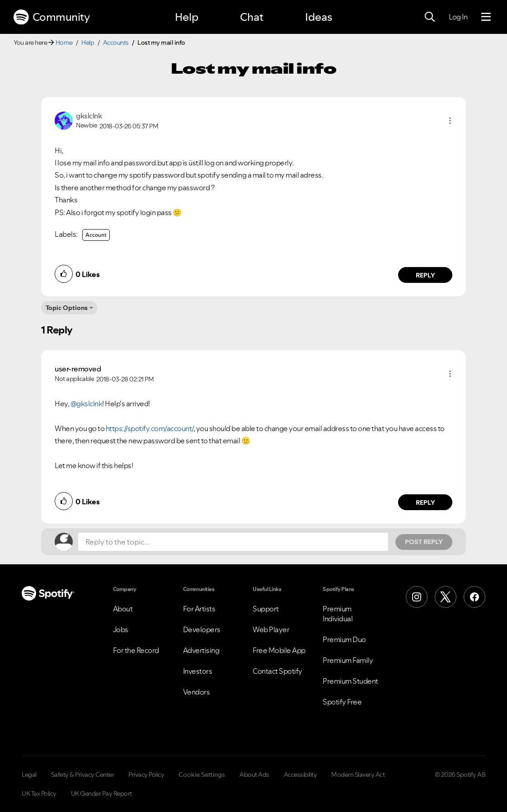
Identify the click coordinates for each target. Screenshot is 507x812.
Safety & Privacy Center (83, 774)
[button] (450, 121)
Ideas (319, 17)
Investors (198, 671)
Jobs (121, 629)
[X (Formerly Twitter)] (446, 597)
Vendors (197, 692)
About (123, 609)
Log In (458, 17)
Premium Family (348, 660)
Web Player (271, 629)
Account (96, 235)
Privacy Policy (146, 774)
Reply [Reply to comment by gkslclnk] (425, 275)
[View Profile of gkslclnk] (89, 116)
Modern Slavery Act (358, 774)
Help (187, 17)
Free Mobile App (279, 650)
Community (52, 17)
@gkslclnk (87, 404)
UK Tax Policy (39, 793)
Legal (29, 774)
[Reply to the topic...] (233, 542)
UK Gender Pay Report (101, 793)
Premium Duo (344, 639)
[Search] (430, 17)
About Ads (254, 774)
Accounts (116, 42)
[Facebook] (474, 597)
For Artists (199, 609)
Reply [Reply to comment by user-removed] (425, 502)
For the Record (136, 650)
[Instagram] (417, 597)
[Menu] (486, 17)
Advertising (201, 650)
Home (64, 42)
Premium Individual (338, 614)
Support (266, 609)
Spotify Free (342, 702)
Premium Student (350, 681)
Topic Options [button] (67, 308)
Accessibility (300, 774)
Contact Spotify (277, 671)
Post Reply (424, 542)
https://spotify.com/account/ (150, 428)
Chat (252, 17)
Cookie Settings (202, 774)
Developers (202, 629)
